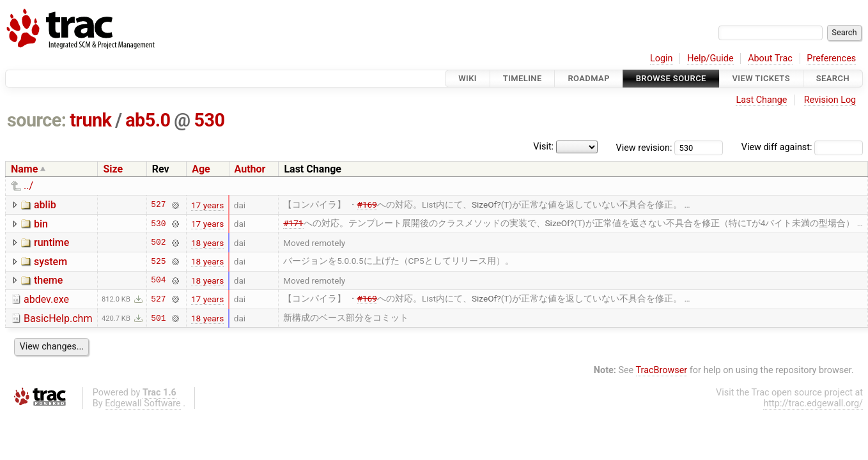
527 (158, 205)
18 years (207, 243)
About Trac (770, 58)
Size (113, 169)
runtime (51, 242)
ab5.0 (148, 120)
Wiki (468, 78)
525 (158, 261)
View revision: (644, 147)
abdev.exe (46, 299)
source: (37, 120)
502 (158, 243)
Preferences (831, 58)
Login (662, 58)
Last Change (761, 100)
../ (28, 186)
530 (209, 120)
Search (833, 78)
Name (24, 169)
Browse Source (671, 78)
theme (48, 280)
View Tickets (761, 78)
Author (250, 169)
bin (41, 224)
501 (158, 318)
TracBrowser (662, 370)
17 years (207, 205)
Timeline (523, 78)
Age (201, 169)
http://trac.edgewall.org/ (813, 403)
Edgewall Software (143, 403)
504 (158, 280)
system (50, 262)
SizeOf (484, 204)
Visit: (543, 147)
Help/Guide (710, 58)
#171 (293, 223)
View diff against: (802, 147)
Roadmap (589, 78)
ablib (45, 205)
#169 (367, 204)
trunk (90, 120)
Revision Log (830, 100)
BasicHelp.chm (58, 318)
